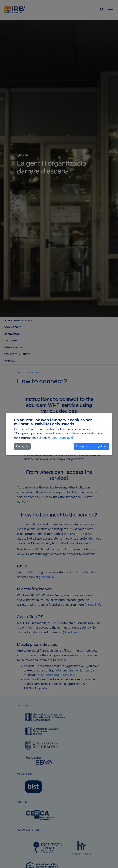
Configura (22, 446)
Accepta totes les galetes (91, 446)
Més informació (62, 438)
